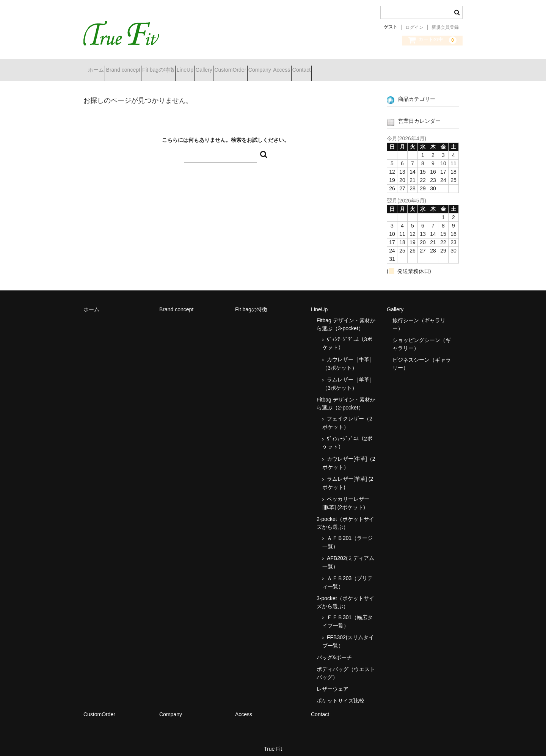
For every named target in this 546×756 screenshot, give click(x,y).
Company (344, 67)
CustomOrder (301, 67)
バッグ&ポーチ (334, 651)
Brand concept (140, 67)
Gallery (261, 67)
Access (379, 67)
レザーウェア (333, 682)
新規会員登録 (445, 27)
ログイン (414, 27)
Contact (413, 67)
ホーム (99, 67)
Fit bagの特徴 (189, 67)
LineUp (229, 67)
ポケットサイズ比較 (340, 694)
